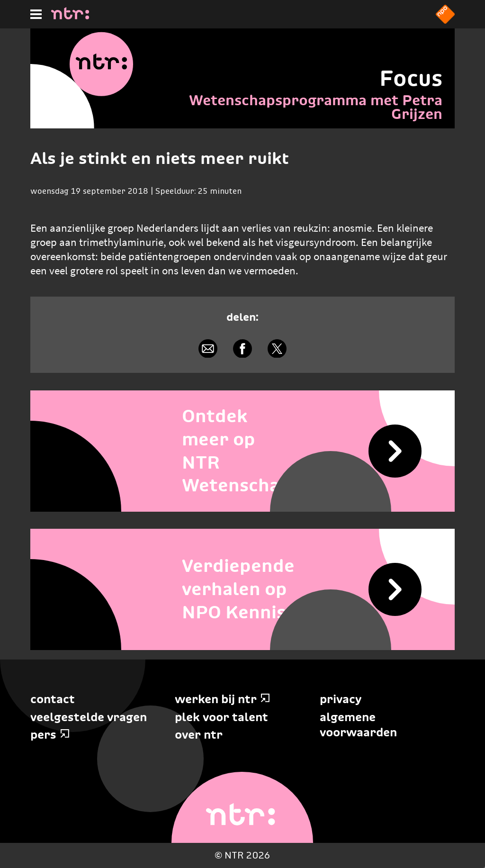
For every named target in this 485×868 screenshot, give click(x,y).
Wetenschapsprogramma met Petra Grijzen (316, 107)
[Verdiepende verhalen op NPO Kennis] (242, 589)
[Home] (70, 17)
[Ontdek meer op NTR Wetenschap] (242, 451)
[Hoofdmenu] (36, 14)
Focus (411, 78)
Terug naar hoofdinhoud (484, 867)
